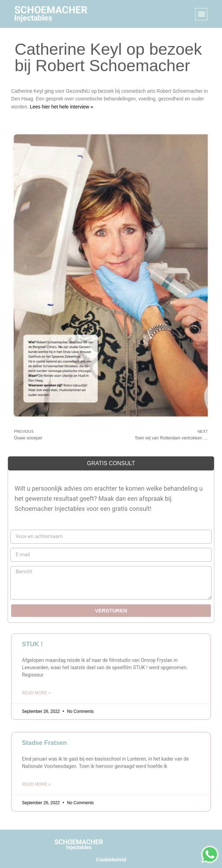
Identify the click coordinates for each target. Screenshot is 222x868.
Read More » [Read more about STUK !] (36, 693)
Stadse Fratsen (44, 743)
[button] (201, 14)
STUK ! (32, 644)
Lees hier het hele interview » (62, 107)
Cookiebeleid (111, 860)
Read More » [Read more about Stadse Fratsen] (36, 784)
